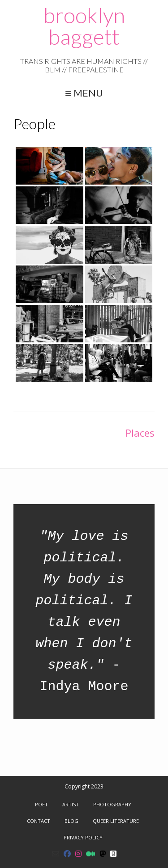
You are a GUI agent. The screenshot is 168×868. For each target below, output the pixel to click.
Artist (71, 804)
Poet (41, 804)
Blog (71, 821)
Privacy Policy (83, 837)
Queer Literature (116, 821)
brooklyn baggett (84, 26)
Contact (39, 821)
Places (140, 433)
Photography (112, 804)
